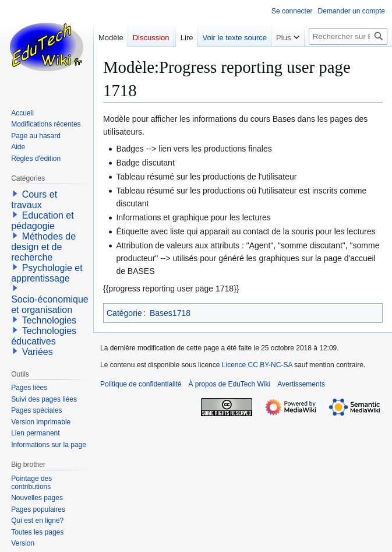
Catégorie (124, 313)
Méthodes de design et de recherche (43, 247)
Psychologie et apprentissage (47, 273)
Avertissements (301, 384)
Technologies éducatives (44, 336)
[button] (15, 194)
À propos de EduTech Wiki (229, 384)
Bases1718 (170, 313)
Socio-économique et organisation (50, 305)
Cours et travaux (34, 200)
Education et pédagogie (42, 221)
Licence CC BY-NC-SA (257, 365)
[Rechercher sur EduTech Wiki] (348, 36)
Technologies (49, 320)
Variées (38, 352)
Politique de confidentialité (141, 384)
